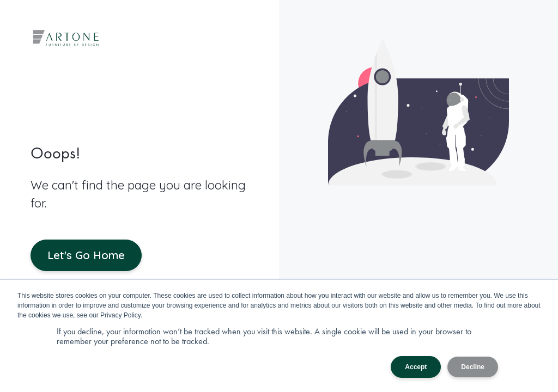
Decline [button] (473, 367)
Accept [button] (416, 367)
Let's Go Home (86, 255)
